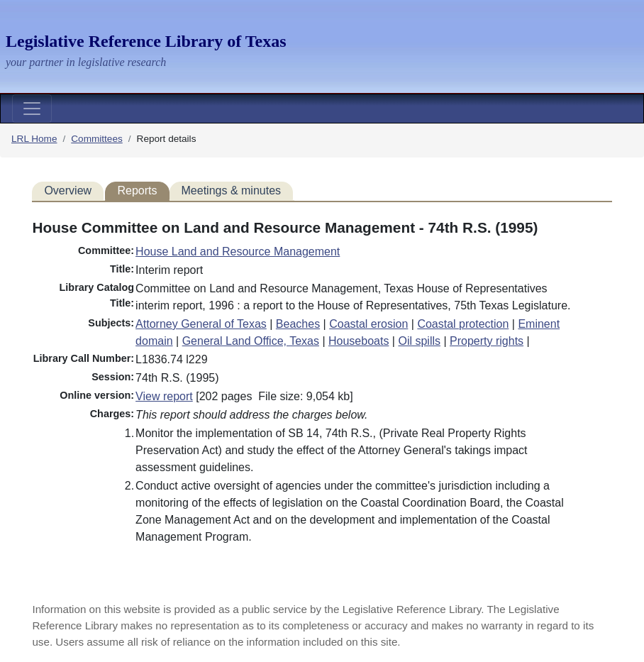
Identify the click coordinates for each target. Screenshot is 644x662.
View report (164, 396)
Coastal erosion (368, 324)
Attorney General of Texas (201, 324)
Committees (97, 139)
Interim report (169, 270)
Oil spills (419, 341)
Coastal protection (463, 324)
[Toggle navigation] (32, 109)
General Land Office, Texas (251, 341)
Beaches (298, 324)
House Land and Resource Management (238, 252)
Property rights (487, 341)
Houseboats (359, 341)
